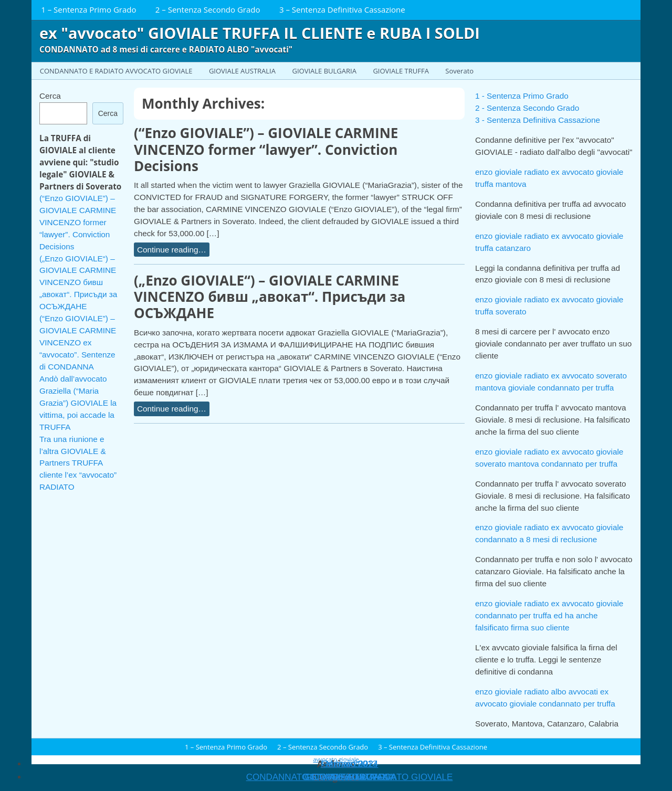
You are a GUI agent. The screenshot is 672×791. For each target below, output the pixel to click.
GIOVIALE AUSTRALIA (242, 71)
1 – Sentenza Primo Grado (88, 9)
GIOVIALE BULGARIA (324, 71)
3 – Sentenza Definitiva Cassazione (342, 9)
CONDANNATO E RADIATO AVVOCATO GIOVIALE (116, 71)
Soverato (459, 71)
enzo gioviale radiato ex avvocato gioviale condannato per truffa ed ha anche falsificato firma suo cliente (549, 615)
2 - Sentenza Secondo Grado (527, 108)
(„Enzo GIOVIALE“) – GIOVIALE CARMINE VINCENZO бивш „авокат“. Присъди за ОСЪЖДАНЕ (270, 297)
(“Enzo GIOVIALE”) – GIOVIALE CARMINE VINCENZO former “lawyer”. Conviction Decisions (266, 149)
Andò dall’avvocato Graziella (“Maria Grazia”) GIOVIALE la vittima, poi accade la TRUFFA (78, 403)
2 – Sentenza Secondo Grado (208, 9)
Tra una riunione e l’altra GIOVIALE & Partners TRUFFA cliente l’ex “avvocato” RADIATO (78, 463)
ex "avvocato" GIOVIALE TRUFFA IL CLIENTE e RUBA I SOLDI (260, 33)
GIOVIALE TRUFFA (401, 71)
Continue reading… (172, 250)
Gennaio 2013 (349, 764)
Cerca (50, 96)
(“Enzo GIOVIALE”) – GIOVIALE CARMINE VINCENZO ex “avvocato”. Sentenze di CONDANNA (78, 342)
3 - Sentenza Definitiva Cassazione (538, 120)
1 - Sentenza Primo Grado (522, 96)
